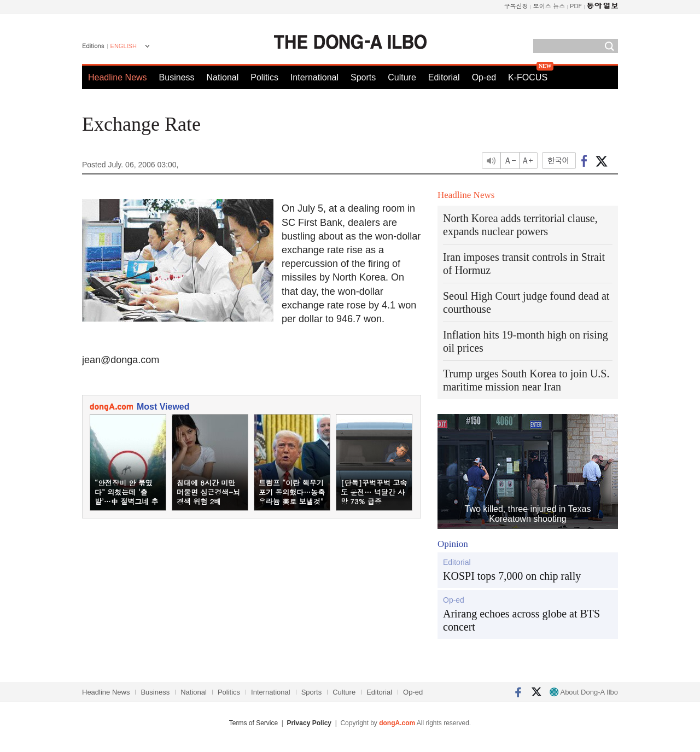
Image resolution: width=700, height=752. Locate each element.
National (223, 77)
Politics (264, 77)
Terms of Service (253, 723)
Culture (402, 77)
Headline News (118, 77)
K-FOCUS (528, 77)
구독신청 (516, 6)
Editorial (444, 77)
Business (177, 77)
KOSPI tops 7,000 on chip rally (512, 576)
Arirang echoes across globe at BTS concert (521, 620)
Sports (363, 77)
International (314, 77)
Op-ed (484, 77)
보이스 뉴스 (549, 6)
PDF (576, 6)
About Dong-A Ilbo (584, 692)
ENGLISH (124, 46)
